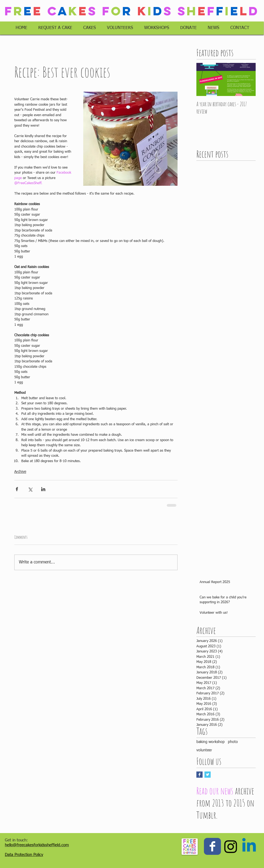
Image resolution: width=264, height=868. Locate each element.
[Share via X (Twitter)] (30, 489)
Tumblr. (207, 815)
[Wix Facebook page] (212, 846)
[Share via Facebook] (17, 489)
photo (233, 742)
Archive (20, 472)
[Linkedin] (249, 846)
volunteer (204, 750)
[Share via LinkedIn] (43, 489)
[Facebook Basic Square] (199, 775)
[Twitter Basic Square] (208, 775)
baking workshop (211, 742)
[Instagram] (231, 846)
